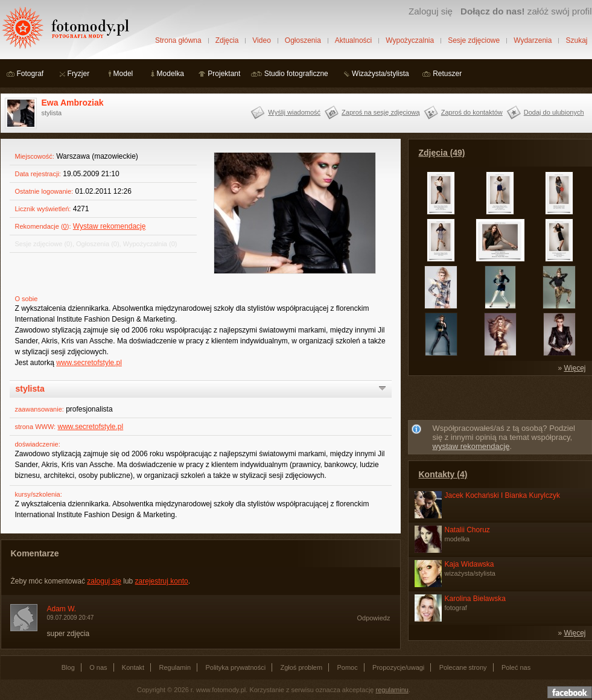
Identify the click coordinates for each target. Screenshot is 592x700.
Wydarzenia (533, 40)
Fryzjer (79, 74)
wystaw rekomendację (471, 446)
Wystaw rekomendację (110, 226)
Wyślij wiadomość (294, 112)
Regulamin (175, 667)
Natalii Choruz (467, 530)
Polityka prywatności (235, 667)
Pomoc (348, 667)
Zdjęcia (227, 40)
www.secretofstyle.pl (89, 363)
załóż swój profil (526, 11)
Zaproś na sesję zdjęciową (381, 112)
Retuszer (447, 74)
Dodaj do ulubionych (554, 112)
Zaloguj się (431, 11)
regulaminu (392, 690)
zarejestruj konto (162, 581)
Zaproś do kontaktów (472, 112)
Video (261, 40)
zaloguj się (104, 581)
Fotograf (30, 74)
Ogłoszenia (303, 40)
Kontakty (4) (443, 474)
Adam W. (62, 609)
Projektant (224, 74)
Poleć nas (516, 667)
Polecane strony (463, 667)
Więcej (574, 368)
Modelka (170, 74)
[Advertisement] (500, 400)
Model (123, 74)
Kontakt (133, 667)
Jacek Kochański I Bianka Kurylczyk (502, 495)
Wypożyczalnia (410, 40)
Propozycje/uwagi (398, 667)
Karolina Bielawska (475, 599)
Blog (68, 667)
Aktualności (353, 40)
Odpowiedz (373, 618)
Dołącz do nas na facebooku (570, 692)
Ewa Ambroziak (73, 103)
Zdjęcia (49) (442, 153)
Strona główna (178, 40)
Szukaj (576, 40)
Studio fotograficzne (296, 74)
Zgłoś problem (301, 667)
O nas (98, 667)
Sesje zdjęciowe (474, 40)
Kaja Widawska (469, 564)
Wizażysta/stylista (380, 74)
